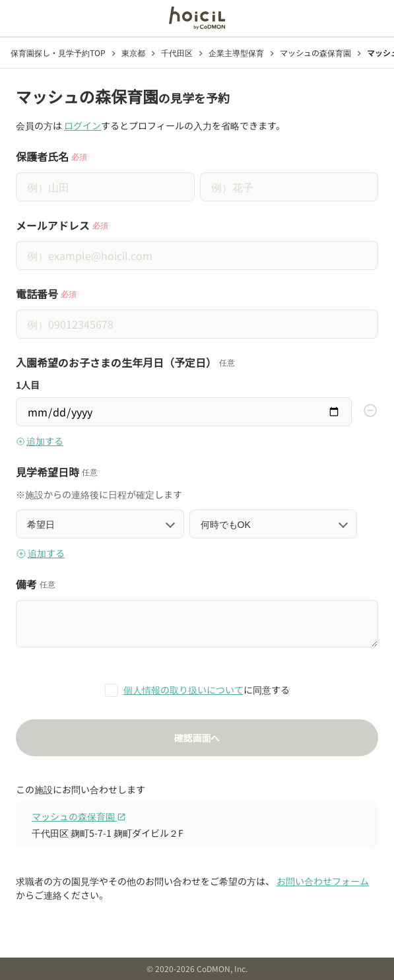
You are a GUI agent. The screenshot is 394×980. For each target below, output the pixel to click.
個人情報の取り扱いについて (183, 690)
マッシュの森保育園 (79, 816)
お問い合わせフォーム (323, 881)
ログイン (82, 125)
